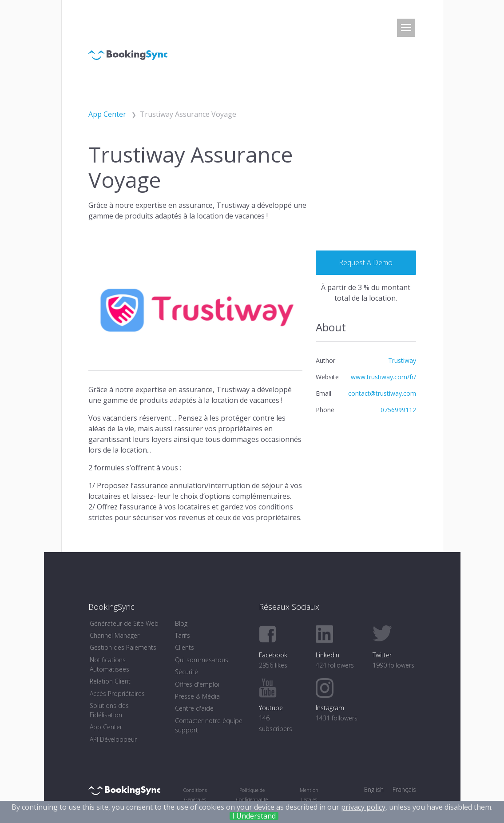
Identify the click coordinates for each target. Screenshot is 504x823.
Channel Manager (115, 635)
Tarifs (183, 635)
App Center (106, 727)
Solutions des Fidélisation (109, 710)
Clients (185, 647)
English (374, 789)
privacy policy (363, 807)
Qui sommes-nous (202, 660)
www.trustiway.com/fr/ (383, 377)
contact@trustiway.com (382, 393)
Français (404, 789)
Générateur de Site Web (124, 623)
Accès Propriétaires (117, 694)
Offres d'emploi (197, 684)
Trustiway (402, 360)
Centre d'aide (194, 708)
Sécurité (187, 672)
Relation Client (110, 681)
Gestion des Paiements (123, 647)
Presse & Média (197, 696)
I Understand (254, 816)
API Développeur (113, 739)
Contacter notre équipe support (209, 725)
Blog (181, 623)
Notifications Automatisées (109, 664)
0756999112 (398, 410)
